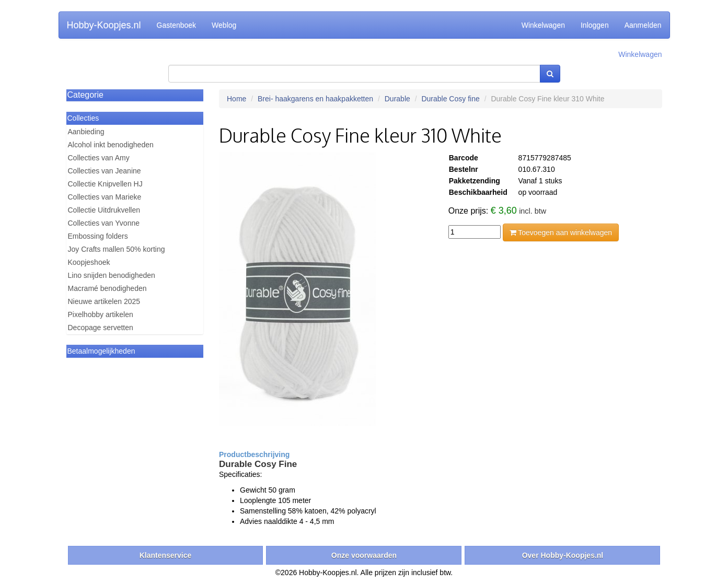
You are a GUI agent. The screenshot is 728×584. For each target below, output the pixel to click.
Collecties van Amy (99, 158)
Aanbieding (86, 132)
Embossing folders (98, 236)
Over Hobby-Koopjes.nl (563, 555)
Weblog (224, 25)
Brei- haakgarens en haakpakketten (315, 99)
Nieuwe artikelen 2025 (104, 301)
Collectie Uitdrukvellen (104, 210)
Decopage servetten (101, 328)
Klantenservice (166, 555)
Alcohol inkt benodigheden (111, 145)
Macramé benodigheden (107, 288)
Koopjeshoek (89, 262)
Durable (397, 99)
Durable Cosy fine (450, 99)
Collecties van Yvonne (104, 223)
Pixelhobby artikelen (101, 314)
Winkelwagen (543, 25)
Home (236, 99)
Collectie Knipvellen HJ (105, 184)
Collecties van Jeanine (105, 171)
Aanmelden (643, 25)
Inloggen (595, 25)
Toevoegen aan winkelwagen (561, 232)
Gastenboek (177, 25)
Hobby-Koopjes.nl (104, 25)
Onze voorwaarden (364, 555)
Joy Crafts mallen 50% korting (117, 249)
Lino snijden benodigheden (112, 275)
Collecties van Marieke (105, 197)
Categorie (85, 95)
